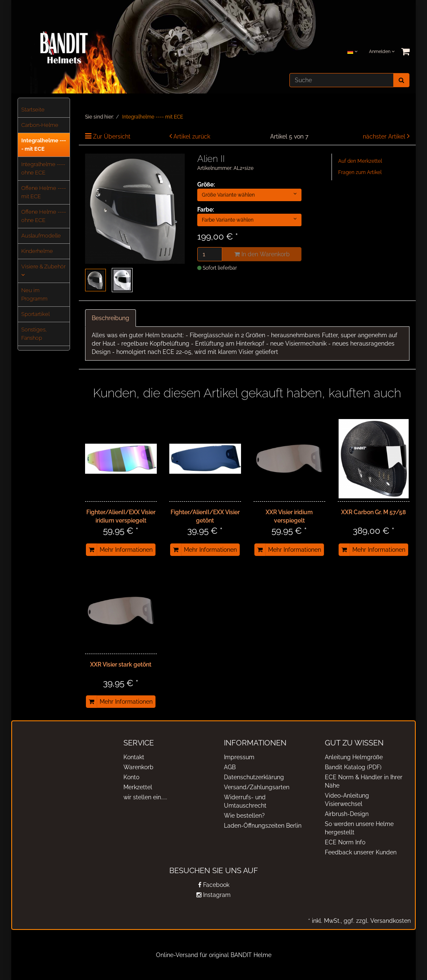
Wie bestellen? (244, 816)
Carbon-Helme (40, 125)
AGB (230, 767)
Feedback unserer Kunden (361, 852)
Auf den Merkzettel (360, 161)
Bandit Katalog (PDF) (353, 767)
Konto (131, 777)
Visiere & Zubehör (43, 270)
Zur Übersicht (112, 136)
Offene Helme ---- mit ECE (44, 192)
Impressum (239, 757)
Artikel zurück (192, 136)
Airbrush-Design (347, 814)
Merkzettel (138, 787)
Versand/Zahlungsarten (257, 787)
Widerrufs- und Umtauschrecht (245, 801)
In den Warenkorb (262, 254)
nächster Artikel (385, 136)
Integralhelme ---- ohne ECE (43, 168)
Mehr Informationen (126, 550)
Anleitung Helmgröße (354, 757)
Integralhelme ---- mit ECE (44, 145)
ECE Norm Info (345, 842)
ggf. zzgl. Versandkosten (376, 921)
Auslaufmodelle (41, 236)
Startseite (33, 110)
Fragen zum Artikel (360, 172)
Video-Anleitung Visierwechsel (347, 800)
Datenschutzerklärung (254, 777)
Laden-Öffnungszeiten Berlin (263, 826)
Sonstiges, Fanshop (34, 334)
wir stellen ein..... (145, 797)
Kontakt (134, 757)
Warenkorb (138, 767)
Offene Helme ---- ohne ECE (44, 216)
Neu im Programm (34, 294)
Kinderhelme (37, 251)
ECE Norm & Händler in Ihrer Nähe (364, 781)
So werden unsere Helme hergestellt (359, 828)
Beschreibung (111, 318)
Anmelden (382, 52)
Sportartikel (35, 314)
